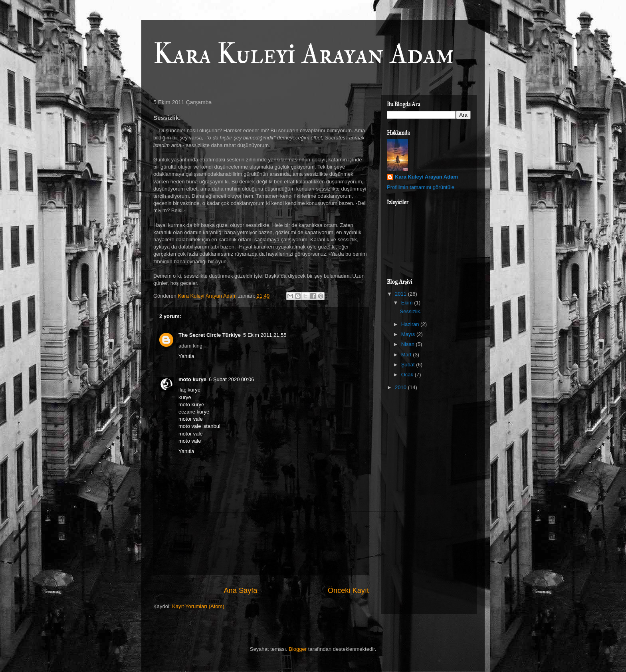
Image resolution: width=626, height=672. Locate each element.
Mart (407, 355)
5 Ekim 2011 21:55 (265, 335)
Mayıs (409, 334)
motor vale (191, 419)
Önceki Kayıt (348, 590)
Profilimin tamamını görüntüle (421, 187)
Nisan (409, 344)
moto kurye (192, 379)
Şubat (409, 365)
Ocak (408, 375)
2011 (401, 294)
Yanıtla (186, 356)
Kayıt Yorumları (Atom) (198, 606)
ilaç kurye (189, 390)
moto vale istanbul (199, 426)
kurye (185, 397)
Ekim (408, 303)
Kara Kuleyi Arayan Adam (304, 54)
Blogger (298, 649)
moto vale (190, 441)
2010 (401, 387)
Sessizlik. (410, 311)
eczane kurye (194, 412)
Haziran (411, 324)
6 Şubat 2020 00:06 (232, 379)
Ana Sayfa (240, 590)
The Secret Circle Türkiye (210, 335)
